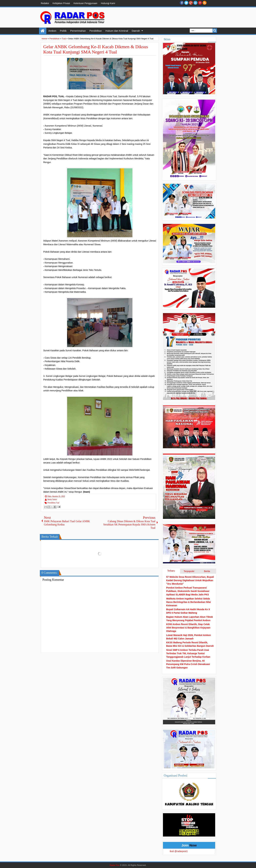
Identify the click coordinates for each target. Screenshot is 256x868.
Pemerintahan (78, 31)
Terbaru (171, 571)
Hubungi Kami (108, 3)
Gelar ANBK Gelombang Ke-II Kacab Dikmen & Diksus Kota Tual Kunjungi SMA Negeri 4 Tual (96, 49)
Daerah (136, 31)
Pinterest (200, 3)
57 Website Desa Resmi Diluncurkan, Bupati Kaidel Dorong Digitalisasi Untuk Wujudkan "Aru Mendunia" (190, 580)
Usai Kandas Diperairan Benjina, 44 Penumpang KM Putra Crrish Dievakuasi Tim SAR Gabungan (188, 664)
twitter (186, 3)
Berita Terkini (52, 500)
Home (43, 31)
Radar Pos (115, 865)
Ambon (52, 31)
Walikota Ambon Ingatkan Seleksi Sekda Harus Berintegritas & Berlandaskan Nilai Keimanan (188, 602)
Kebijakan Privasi (61, 3)
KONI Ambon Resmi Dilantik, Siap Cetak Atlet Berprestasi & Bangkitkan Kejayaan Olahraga (188, 628)
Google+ (191, 3)
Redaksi (45, 3)
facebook (182, 3)
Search (215, 31)
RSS (205, 3)
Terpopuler (189, 571)
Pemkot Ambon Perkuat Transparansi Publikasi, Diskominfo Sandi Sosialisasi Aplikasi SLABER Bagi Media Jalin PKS (188, 591)
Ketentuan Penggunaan (85, 3)
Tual (58, 503)
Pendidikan (96, 31)
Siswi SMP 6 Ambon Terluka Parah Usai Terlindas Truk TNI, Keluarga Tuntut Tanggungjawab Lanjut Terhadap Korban (188, 653)
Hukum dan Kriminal (117, 31)
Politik (63, 31)
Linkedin (195, 3)
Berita (207, 571)
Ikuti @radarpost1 (179, 851)
